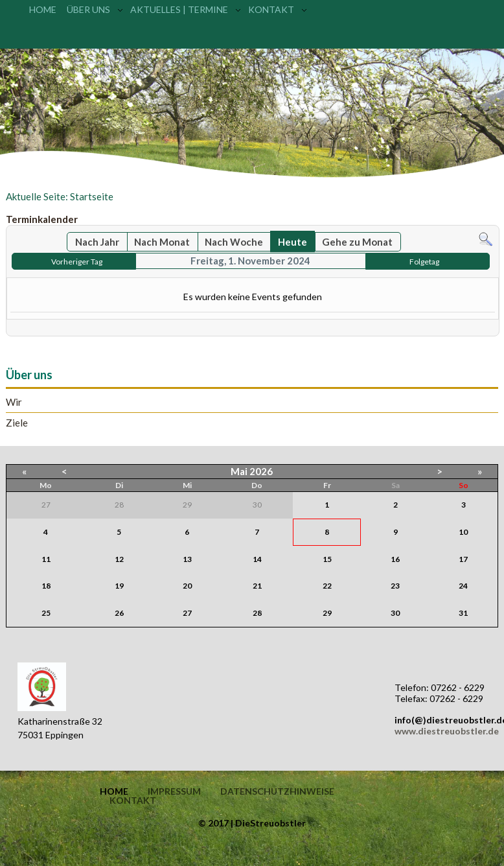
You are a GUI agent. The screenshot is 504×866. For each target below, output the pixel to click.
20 (187, 586)
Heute (292, 242)
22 (327, 586)
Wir (14, 402)
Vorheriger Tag (77, 262)
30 (395, 613)
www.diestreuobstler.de (447, 731)
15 (327, 559)
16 (395, 559)
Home (43, 9)
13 (187, 559)
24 (463, 586)
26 (119, 613)
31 (463, 613)
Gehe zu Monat (357, 242)
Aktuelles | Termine (179, 9)
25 (46, 613)
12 (119, 559)
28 (257, 613)
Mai (239, 471)
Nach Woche (234, 242)
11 (46, 559)
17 (463, 559)
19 (119, 586)
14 (257, 559)
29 (327, 613)
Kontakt (271, 9)
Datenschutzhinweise (277, 791)
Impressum (174, 791)
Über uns (88, 9)
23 (395, 586)
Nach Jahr (97, 242)
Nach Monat (162, 242)
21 (257, 586)
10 (463, 532)
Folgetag (424, 262)
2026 (261, 471)
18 (46, 586)
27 (187, 613)
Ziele (17, 423)
